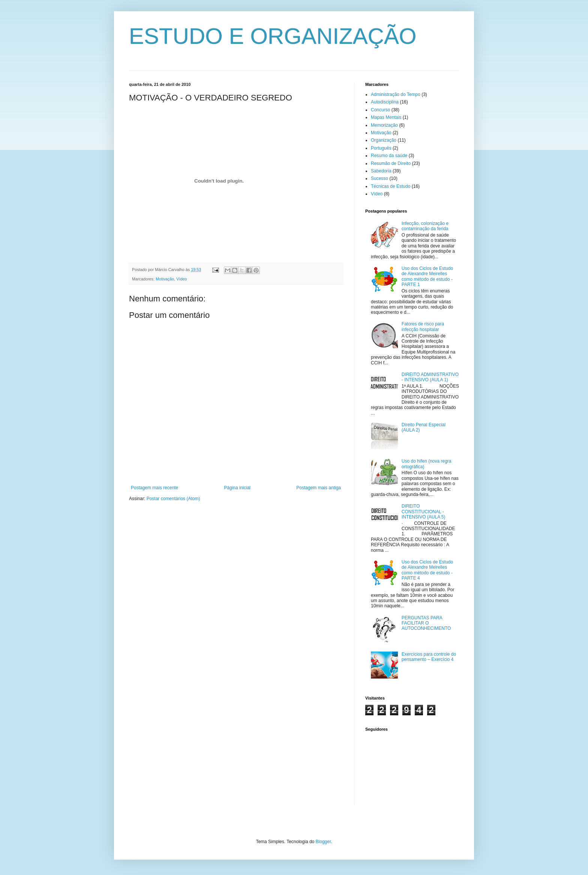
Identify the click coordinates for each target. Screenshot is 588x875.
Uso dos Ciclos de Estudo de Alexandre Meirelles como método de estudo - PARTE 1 (427, 276)
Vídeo (181, 279)
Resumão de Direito (391, 163)
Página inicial (237, 488)
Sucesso (379, 178)
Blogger (323, 842)
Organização (384, 140)
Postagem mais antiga (319, 488)
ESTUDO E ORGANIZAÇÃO (273, 36)
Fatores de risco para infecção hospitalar (423, 327)
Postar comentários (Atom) (173, 499)
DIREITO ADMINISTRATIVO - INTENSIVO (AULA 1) (430, 377)
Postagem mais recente (154, 488)
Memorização (384, 125)
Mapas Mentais (386, 117)
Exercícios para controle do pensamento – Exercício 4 (429, 657)
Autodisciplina (385, 102)
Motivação (165, 279)
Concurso (380, 110)
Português (381, 148)
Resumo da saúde (389, 156)
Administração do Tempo (396, 94)
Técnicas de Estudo (391, 186)
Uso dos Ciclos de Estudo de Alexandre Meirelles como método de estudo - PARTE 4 (427, 570)
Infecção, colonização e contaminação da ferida (425, 226)
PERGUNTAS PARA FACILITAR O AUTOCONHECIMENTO (426, 623)
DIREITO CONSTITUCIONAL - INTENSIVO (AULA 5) (424, 512)
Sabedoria (381, 171)
